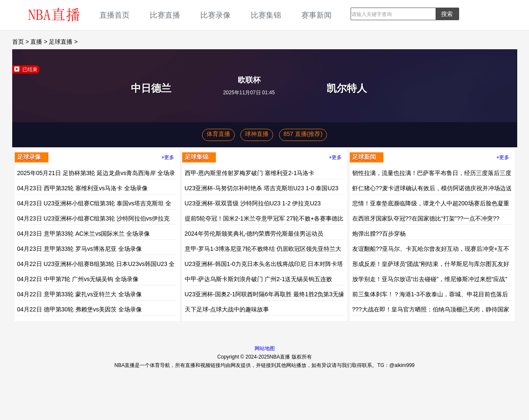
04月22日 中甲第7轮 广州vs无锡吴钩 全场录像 (78, 279)
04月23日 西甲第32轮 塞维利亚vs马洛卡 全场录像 (82, 188)
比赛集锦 (266, 15)
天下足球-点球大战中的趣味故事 (227, 309)
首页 (18, 42)
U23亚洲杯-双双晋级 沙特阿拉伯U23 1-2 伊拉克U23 (253, 203)
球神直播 (257, 134)
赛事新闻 (316, 15)
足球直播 (61, 42)
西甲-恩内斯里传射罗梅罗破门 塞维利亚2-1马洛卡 (250, 173)
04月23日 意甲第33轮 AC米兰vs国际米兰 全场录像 (84, 234)
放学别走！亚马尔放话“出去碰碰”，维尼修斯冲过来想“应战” (430, 279)
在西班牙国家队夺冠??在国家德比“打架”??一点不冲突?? (426, 218)
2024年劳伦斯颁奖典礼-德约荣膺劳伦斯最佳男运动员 (254, 234)
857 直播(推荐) (303, 134)
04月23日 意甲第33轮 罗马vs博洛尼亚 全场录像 (80, 249)
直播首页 (114, 15)
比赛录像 (215, 15)
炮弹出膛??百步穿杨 (379, 234)
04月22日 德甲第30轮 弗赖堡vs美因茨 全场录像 (80, 309)
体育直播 (218, 134)
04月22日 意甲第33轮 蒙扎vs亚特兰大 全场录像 (80, 294)
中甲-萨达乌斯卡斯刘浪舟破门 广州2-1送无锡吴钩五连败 (259, 279)
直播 (36, 42)
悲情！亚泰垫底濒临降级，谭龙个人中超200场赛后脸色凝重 (431, 203)
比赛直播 (165, 15)
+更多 (168, 157)
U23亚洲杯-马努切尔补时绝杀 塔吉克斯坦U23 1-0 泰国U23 (262, 188)
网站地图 (265, 348)
